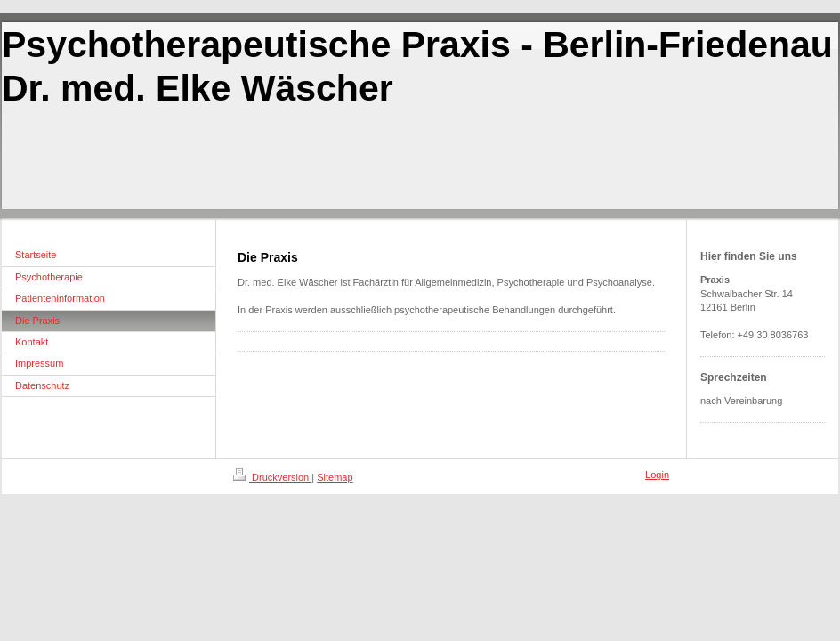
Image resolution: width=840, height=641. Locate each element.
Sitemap (335, 477)
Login (657, 475)
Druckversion (272, 477)
